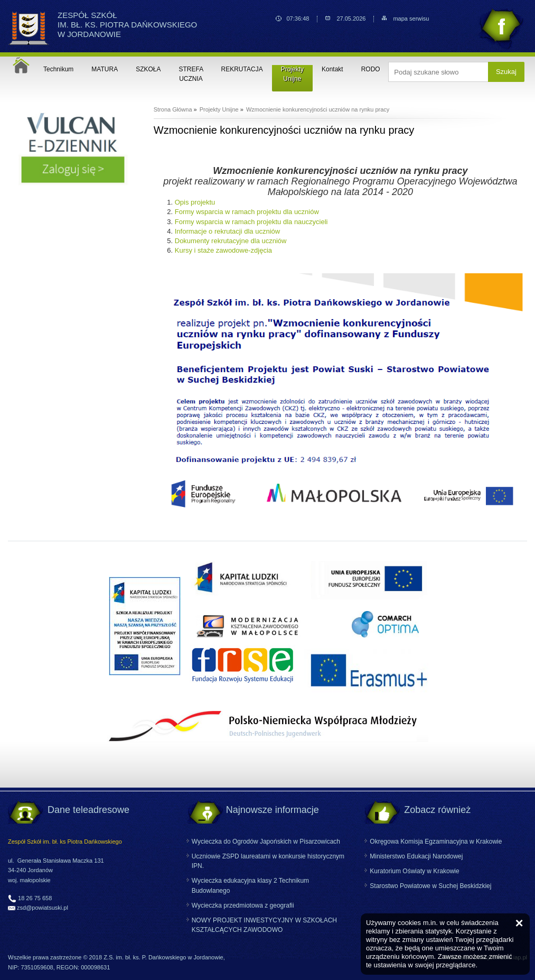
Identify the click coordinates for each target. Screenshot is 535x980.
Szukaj (506, 72)
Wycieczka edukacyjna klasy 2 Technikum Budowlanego (250, 885)
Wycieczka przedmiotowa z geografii (243, 905)
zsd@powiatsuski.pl (43, 908)
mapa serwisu (411, 19)
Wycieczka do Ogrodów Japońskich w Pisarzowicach (266, 842)
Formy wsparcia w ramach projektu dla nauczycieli (251, 222)
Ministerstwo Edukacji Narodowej (416, 856)
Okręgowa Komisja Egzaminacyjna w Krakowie (436, 842)
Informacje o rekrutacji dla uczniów (227, 231)
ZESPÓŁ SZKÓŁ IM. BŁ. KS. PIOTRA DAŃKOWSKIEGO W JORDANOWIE (127, 25)
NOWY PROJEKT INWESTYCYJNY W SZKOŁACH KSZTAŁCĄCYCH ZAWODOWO (264, 925)
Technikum (58, 69)
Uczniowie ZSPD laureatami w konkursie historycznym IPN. (268, 861)
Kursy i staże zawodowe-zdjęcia (223, 250)
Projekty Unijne (292, 74)
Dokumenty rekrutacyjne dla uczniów (231, 241)
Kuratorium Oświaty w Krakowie (414, 871)
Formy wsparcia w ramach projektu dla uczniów (247, 212)
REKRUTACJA (242, 69)
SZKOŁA (148, 69)
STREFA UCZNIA (191, 74)
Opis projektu (195, 202)
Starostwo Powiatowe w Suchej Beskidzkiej (430, 886)
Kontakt (332, 69)
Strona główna (21, 65)
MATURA (105, 69)
